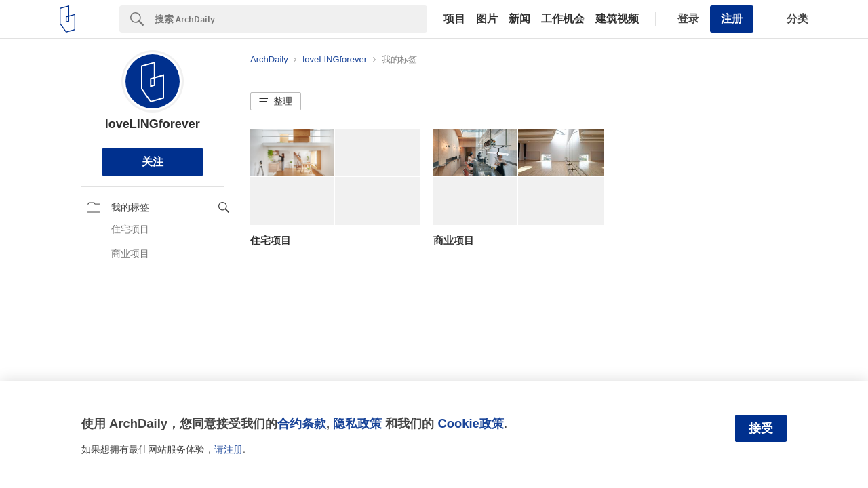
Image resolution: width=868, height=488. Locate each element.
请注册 (229, 449)
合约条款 (302, 423)
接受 (761, 428)
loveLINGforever (153, 124)
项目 (454, 19)
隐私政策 (357, 423)
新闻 (519, 19)
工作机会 (563, 19)
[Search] (291, 19)
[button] (276, 102)
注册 (732, 19)
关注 (153, 162)
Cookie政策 (470, 423)
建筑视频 (617, 19)
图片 (487, 19)
